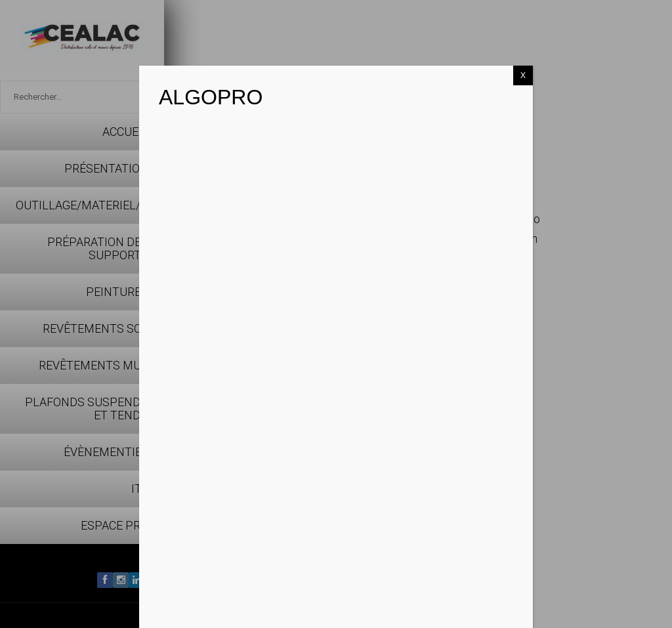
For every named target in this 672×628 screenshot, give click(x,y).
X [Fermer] (523, 75)
